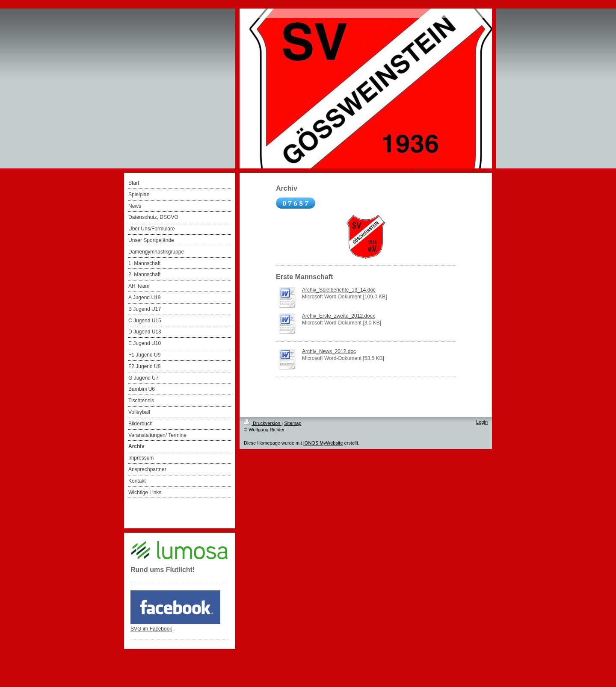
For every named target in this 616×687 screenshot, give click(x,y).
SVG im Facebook (151, 629)
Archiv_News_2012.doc (329, 351)
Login (482, 422)
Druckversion (263, 423)
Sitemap (293, 423)
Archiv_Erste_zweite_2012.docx (339, 316)
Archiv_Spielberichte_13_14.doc (339, 290)
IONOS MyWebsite (323, 443)
